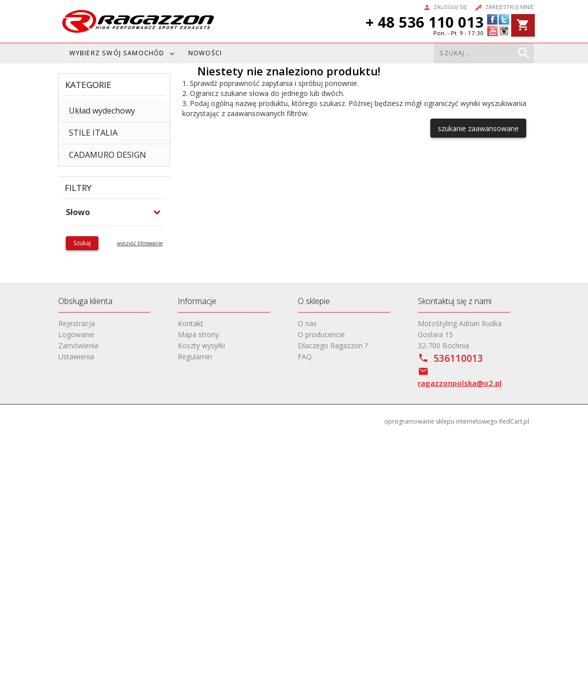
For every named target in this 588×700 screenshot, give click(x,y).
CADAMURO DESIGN (107, 155)
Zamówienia (78, 345)
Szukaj (82, 243)
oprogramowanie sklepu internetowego (441, 421)
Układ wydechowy (102, 111)
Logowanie (76, 334)
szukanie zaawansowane (478, 128)
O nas (307, 323)
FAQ (305, 357)
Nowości (205, 53)
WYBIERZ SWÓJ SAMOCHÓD (117, 53)
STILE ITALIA (93, 133)
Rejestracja (77, 323)
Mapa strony (198, 334)
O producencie (321, 334)
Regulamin (195, 357)
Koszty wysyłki (201, 345)
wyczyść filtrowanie (140, 243)
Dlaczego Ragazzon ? (333, 345)
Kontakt (191, 323)
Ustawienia (76, 357)
